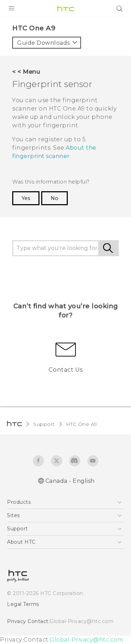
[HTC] (66, 8)
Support (44, 424)
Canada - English (70, 481)
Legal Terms (23, 604)
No (54, 198)
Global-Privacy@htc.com (82, 621)
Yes (26, 198)
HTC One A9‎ (82, 424)
